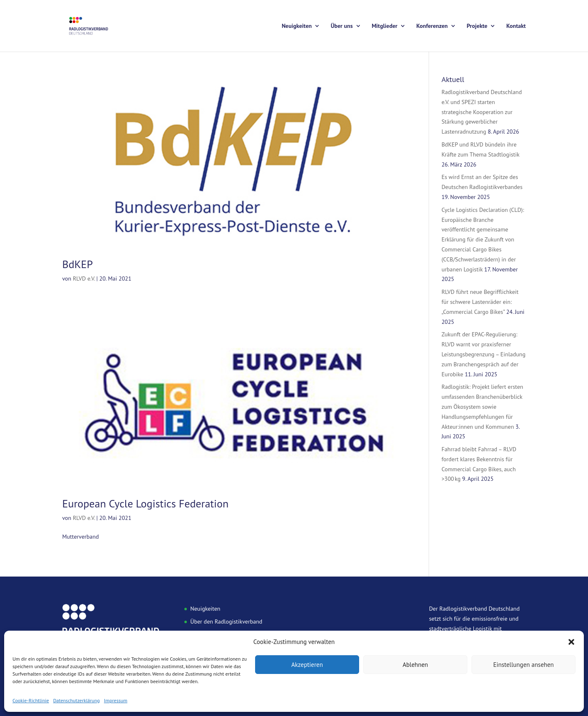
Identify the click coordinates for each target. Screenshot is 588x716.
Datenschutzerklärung (77, 700)
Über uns (342, 26)
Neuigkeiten (297, 26)
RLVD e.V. (84, 278)
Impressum (116, 700)
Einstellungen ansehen (523, 665)
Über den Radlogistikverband (226, 622)
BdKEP (78, 264)
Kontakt (516, 26)
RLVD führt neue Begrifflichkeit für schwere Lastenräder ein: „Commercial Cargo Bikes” (480, 302)
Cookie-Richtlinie (31, 700)
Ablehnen (415, 665)
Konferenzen (432, 26)
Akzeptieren (307, 665)
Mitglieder (385, 26)
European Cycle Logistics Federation (146, 503)
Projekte (477, 26)
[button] (571, 642)
